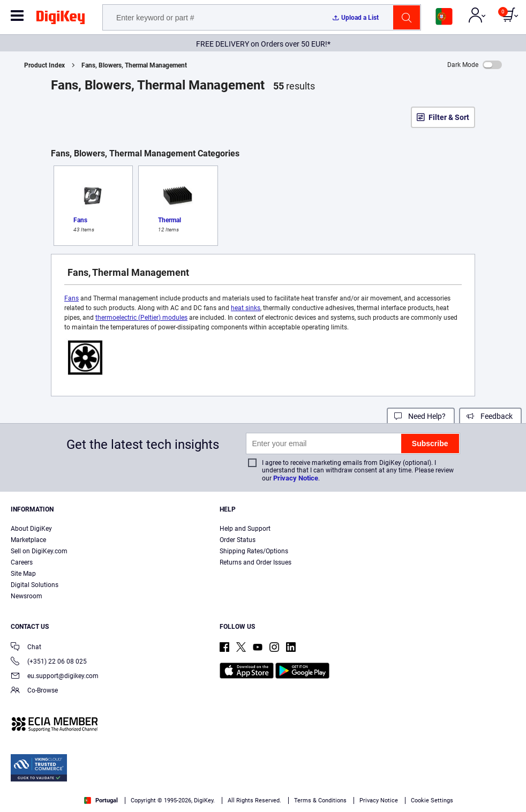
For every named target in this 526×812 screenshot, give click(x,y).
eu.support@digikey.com (55, 677)
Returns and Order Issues (256, 562)
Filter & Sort (449, 117)
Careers (22, 562)
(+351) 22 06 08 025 (49, 662)
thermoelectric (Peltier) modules (141, 318)
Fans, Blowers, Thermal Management (134, 65)
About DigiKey (31, 529)
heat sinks (246, 308)
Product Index (44, 65)
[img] (61, 19)
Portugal (101, 800)
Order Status (238, 540)
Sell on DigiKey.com (39, 551)
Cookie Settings (432, 800)
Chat (26, 648)
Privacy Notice (296, 478)
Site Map (23, 574)
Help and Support (245, 529)
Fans (72, 298)
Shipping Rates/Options (254, 551)
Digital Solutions (35, 585)
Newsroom (27, 596)
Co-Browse (34, 691)
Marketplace (28, 540)
